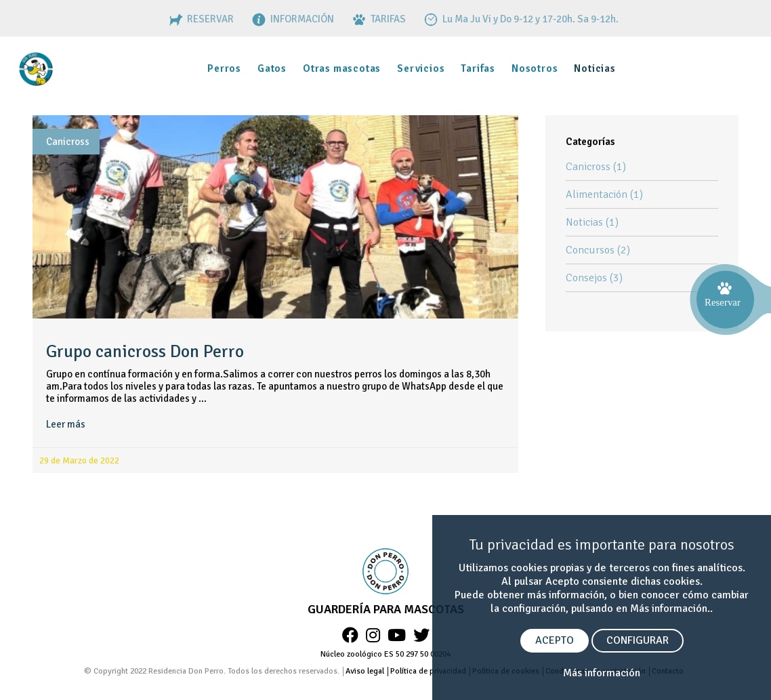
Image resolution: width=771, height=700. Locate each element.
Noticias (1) (592, 222)
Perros (224, 68)
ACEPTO (555, 640)
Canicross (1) (596, 167)
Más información (602, 673)
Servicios (421, 68)
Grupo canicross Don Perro (145, 352)
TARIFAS (378, 19)
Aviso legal (365, 671)
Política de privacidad (428, 671)
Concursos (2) (598, 250)
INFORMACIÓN (292, 19)
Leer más (66, 424)
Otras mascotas (342, 68)
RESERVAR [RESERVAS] (200, 19)
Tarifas (478, 68)
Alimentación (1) (604, 194)
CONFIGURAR (638, 640)
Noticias (595, 68)
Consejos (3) (594, 278)
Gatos (272, 68)
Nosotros (535, 68)
